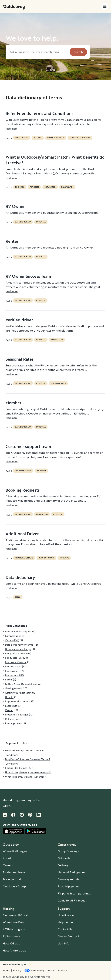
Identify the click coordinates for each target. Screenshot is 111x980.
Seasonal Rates (20, 359)
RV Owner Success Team (28, 276)
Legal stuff (11, 706)
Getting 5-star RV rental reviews (23, 684)
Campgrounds (13, 636)
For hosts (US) (13, 666)
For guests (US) (14, 658)
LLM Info (63, 943)
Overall (9, 710)
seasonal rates (58, 383)
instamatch (50, 187)
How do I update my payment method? (28, 772)
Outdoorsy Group (14, 886)
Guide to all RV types (71, 900)
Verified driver (19, 320)
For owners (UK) (15, 671)
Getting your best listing (19, 693)
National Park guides (71, 872)
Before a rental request (18, 631)
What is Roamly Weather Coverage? (25, 777)
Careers (8, 865)
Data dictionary (20, 577)
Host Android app (14, 950)
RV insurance (11, 936)
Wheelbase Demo (15, 922)
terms (18, 597)
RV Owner (15, 206)
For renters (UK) (14, 675)
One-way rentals (68, 879)
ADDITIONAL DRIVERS (24, 558)
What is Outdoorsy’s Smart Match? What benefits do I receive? (55, 160)
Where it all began (15, 851)
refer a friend (22, 138)
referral (38, 138)
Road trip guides (68, 886)
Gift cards (64, 858)
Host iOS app (11, 943)
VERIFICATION (57, 340)
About (7, 858)
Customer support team (28, 446)
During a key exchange (18, 649)
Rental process (14, 723)
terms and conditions (80, 138)
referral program (56, 138)
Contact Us (65, 929)
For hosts (34, 187)
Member (14, 403)
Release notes (13, 719)
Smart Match (67, 187)
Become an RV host (16, 915)
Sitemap (62, 970)
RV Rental (41, 222)
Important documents (18, 701)
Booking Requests (23, 490)
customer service (23, 471)
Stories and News (14, 872)
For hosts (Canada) (16, 662)
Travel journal (12, 879)
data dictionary (23, 222)
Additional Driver (22, 534)
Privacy (17, 970)
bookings (20, 187)
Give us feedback (69, 936)
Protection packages (17, 714)
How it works (66, 915)
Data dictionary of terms (19, 645)
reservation (42, 514)
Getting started (14, 688)
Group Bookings (68, 851)
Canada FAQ (12, 640)
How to (9, 697)
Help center (65, 922)
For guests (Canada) (16, 653)
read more (12, 129)
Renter (12, 241)
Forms (9, 679)
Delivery (63, 865)
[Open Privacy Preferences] (39, 970)
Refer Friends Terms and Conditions (39, 113)
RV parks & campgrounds (74, 893)
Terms (6, 970)
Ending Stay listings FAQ (19, 768)
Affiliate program (14, 929)
